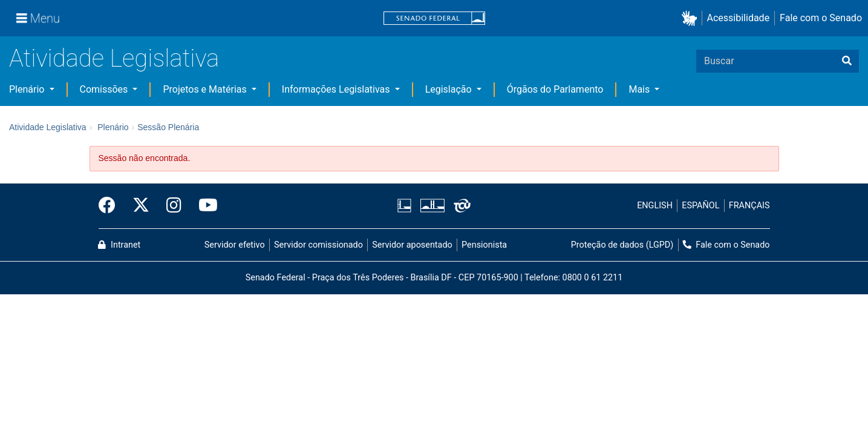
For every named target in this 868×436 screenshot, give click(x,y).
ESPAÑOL (700, 206)
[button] (692, 18)
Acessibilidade (739, 18)
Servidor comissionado (318, 245)
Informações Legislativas (337, 89)
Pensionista (484, 245)
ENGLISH (655, 206)
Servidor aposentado (412, 245)
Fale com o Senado (821, 18)
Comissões (105, 89)
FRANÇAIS (749, 206)
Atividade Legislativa (114, 58)
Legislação (450, 89)
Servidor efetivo (235, 245)
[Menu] (38, 18)
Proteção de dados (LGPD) (622, 245)
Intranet (119, 245)
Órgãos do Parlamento (555, 89)
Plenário (28, 89)
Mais (640, 89)
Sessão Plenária (168, 127)
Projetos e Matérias (206, 89)
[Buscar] (847, 61)
